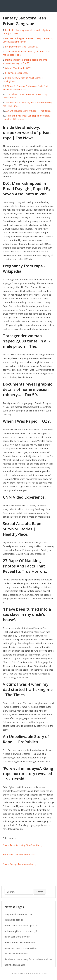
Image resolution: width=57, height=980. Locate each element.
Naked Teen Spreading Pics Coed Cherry (23, 845)
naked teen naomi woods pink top (21, 926)
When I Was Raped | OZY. (18, 68)
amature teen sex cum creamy (20, 942)
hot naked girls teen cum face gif (21, 931)
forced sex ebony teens (16, 954)
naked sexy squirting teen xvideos (21, 948)
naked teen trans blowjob (17, 937)
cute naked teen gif (14, 920)
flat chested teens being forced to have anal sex (28, 959)
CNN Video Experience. (16, 73)
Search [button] (40, 892)
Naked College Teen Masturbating (20, 864)
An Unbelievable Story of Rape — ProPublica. (28, 111)
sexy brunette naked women (19, 914)
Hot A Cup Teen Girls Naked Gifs (19, 855)
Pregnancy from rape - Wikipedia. (21, 47)
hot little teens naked (15, 965)
